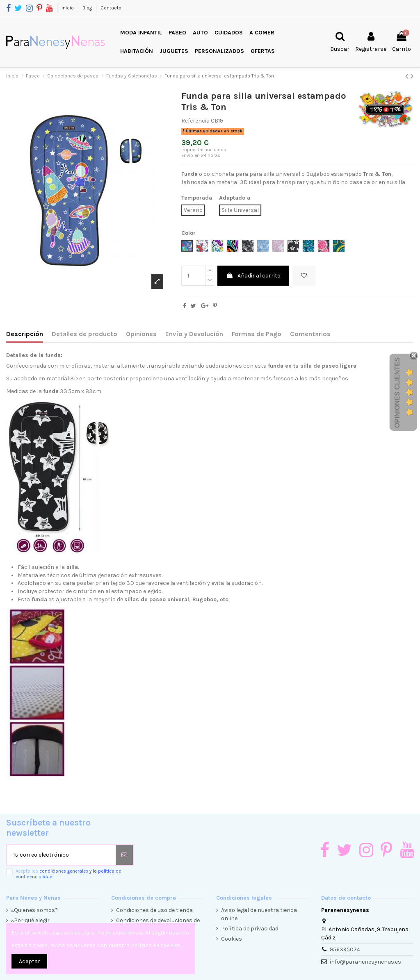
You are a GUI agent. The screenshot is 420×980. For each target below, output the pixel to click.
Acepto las (68, 874)
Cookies (232, 939)
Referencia (195, 121)
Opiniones (141, 334)
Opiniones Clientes (397, 393)
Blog (88, 8)
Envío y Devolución (194, 334)
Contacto (111, 8)
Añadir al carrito (253, 276)
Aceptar (30, 961)
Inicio (68, 8)
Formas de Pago (257, 334)
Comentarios (310, 334)
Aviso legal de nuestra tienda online (259, 914)
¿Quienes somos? (34, 910)
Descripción (25, 334)
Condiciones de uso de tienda (154, 910)
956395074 (345, 949)
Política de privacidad (250, 929)
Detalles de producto (84, 334)
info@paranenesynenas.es (365, 962)
